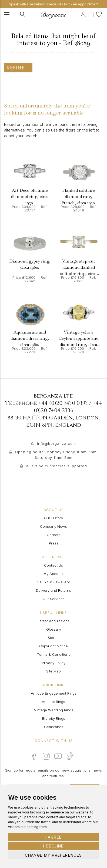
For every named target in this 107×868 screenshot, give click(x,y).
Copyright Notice (54, 646)
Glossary (54, 629)
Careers (54, 535)
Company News (54, 526)
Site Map (54, 671)
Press (54, 543)
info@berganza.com (56, 443)
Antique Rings (54, 702)
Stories (54, 638)
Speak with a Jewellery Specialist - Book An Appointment (54, 4)
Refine (18, 68)
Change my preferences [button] (53, 855)
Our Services (54, 599)
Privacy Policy (54, 663)
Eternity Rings (54, 718)
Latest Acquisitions (54, 621)
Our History (54, 518)
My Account (54, 574)
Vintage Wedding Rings (54, 710)
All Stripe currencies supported (56, 466)
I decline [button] (54, 846)
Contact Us (54, 565)
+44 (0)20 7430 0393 (63, 403)
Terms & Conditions (54, 654)
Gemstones (54, 727)
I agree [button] (54, 837)
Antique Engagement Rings (54, 693)
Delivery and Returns (54, 590)
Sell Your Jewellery (54, 582)
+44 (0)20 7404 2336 (68, 407)
